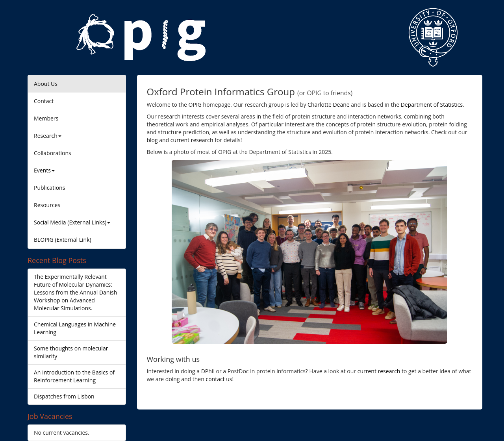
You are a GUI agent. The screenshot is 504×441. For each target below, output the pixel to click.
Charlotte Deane (329, 105)
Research (48, 136)
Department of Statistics (432, 105)
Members (46, 118)
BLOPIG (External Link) (63, 240)
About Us (46, 84)
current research (192, 140)
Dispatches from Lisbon (64, 396)
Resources (47, 205)
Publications (49, 188)
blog (152, 140)
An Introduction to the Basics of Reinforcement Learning (74, 376)
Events (44, 170)
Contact (44, 101)
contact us (219, 379)
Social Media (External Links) (72, 222)
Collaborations (53, 153)
